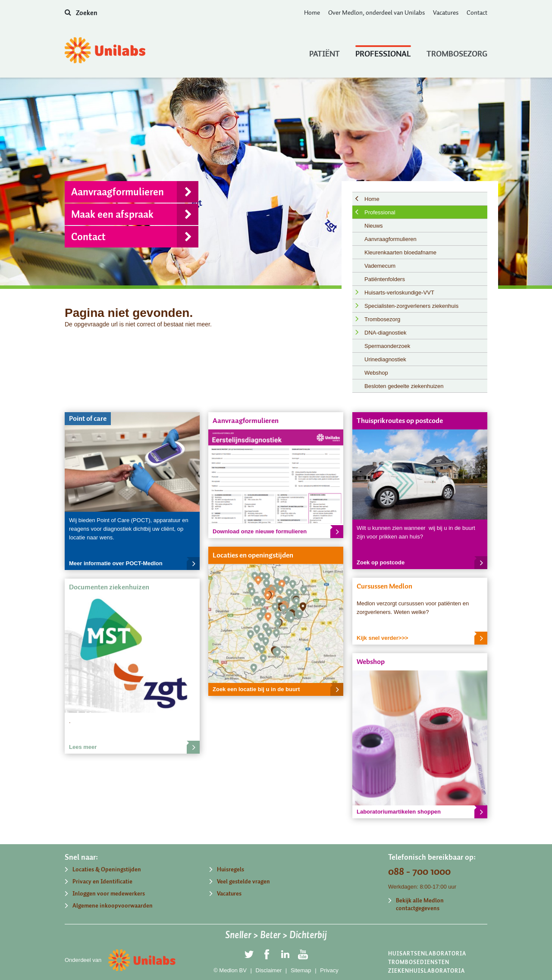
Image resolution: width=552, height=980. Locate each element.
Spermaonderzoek (387, 346)
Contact (477, 13)
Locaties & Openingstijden (107, 869)
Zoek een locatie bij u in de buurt (278, 689)
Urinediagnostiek (385, 359)
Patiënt (325, 52)
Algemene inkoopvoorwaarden (113, 906)
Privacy (329, 970)
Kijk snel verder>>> (422, 638)
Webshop (376, 373)
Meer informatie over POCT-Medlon (134, 564)
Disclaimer (269, 970)
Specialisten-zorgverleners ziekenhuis (411, 306)
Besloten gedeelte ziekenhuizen (404, 386)
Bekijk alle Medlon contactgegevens (420, 904)
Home (312, 13)
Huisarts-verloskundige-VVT (399, 293)
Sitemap (301, 970)
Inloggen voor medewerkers (109, 894)
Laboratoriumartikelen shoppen (422, 812)
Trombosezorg (457, 52)
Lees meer (134, 747)
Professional (383, 52)
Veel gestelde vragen (243, 881)
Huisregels (231, 869)
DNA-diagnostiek (386, 333)
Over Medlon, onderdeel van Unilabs (376, 13)
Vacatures (446, 13)
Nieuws (374, 226)
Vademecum (380, 266)
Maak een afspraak (135, 214)
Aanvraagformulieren (135, 192)
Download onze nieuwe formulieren (278, 532)
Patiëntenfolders (385, 279)
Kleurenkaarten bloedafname (400, 252)
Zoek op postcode (422, 563)
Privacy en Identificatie (102, 881)
